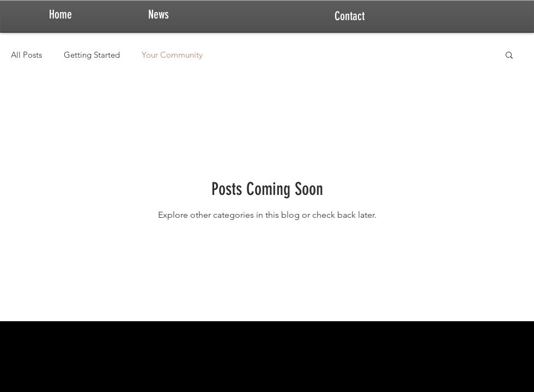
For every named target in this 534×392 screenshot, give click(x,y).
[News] (159, 15)
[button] (509, 56)
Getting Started (92, 55)
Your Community (172, 55)
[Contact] (349, 16)
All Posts (26, 55)
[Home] (60, 15)
